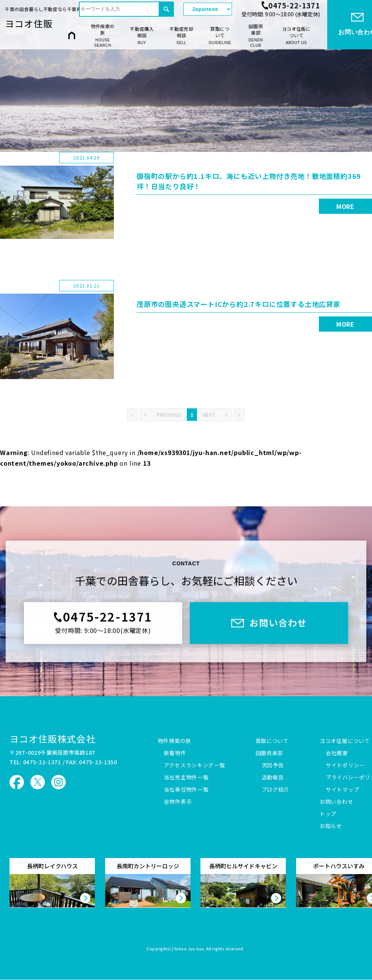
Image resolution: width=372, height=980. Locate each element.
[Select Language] (208, 9)
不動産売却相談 (181, 36)
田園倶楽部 (256, 36)
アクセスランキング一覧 (195, 765)
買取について (220, 36)
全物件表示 (178, 802)
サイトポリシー (345, 765)
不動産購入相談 (142, 36)
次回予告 (273, 765)
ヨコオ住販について (296, 36)
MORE (345, 206)
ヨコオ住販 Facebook (17, 782)
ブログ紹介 (276, 790)
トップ (328, 814)
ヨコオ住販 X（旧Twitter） (38, 782)
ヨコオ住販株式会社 (53, 739)
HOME (72, 35)
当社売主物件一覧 (186, 778)
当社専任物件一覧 (186, 790)
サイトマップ (342, 790)
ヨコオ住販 (29, 23)
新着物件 (175, 753)
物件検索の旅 (103, 36)
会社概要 (337, 753)
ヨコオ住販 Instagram (58, 782)
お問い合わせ (336, 802)
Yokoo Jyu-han (189, 949)
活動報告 (273, 778)
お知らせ (331, 826)
